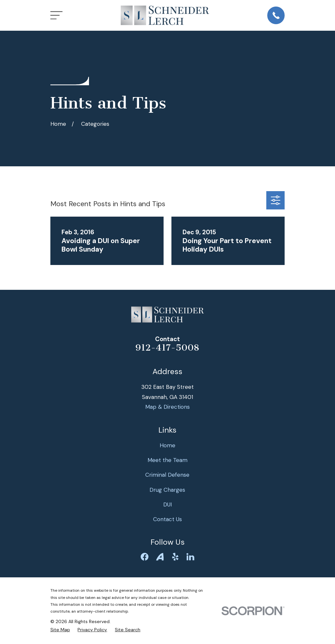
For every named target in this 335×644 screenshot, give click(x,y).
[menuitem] (60, 630)
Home (167, 445)
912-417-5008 (167, 348)
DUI (167, 504)
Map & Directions (167, 407)
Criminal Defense (167, 475)
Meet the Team (167, 460)
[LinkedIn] (190, 557)
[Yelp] (175, 557)
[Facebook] (145, 557)
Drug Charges (167, 490)
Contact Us (167, 519)
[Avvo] (160, 557)
